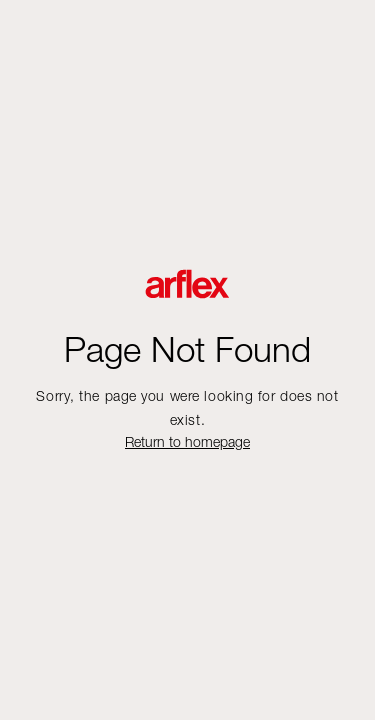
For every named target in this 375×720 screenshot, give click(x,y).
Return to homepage (187, 441)
